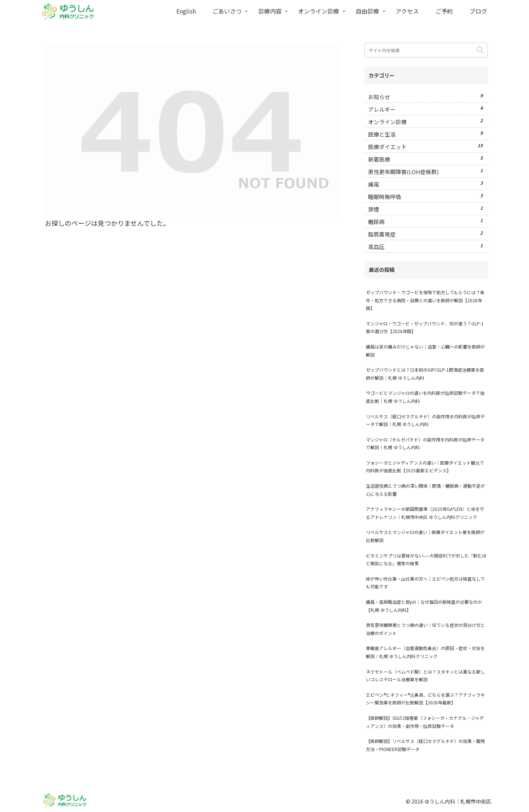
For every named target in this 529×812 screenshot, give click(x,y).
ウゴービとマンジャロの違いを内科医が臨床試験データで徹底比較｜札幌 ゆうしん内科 (425, 397)
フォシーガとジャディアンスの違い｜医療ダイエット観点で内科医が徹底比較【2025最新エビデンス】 (425, 467)
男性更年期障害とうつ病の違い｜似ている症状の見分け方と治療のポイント (425, 629)
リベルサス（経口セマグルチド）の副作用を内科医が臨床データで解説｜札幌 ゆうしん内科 (425, 420)
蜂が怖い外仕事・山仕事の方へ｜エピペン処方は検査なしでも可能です (425, 583)
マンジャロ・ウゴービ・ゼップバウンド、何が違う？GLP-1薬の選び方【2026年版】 (425, 327)
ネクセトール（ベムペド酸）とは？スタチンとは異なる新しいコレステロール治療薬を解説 (425, 676)
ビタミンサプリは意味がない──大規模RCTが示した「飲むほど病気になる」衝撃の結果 (426, 560)
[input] (426, 50)
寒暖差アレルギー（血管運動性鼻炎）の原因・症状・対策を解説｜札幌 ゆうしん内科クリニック (425, 652)
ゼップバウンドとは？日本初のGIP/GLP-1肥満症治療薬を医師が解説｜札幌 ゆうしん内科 (425, 374)
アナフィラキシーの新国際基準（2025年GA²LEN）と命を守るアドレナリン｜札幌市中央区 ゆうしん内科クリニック (425, 513)
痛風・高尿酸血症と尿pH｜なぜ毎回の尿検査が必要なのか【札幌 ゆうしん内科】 (424, 606)
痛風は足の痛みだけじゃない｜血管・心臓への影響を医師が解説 (425, 351)
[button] (480, 50)
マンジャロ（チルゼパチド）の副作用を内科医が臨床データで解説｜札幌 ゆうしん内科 (425, 443)
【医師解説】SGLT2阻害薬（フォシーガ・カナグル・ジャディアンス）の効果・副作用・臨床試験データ (425, 722)
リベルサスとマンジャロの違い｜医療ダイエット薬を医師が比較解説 (425, 536)
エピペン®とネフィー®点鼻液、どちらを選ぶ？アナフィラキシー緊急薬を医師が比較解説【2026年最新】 (425, 699)
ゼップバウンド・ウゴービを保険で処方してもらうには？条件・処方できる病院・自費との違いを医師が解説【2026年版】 (425, 300)
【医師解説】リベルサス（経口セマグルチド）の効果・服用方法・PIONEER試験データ (425, 745)
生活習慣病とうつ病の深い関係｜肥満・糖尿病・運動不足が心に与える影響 (425, 490)
